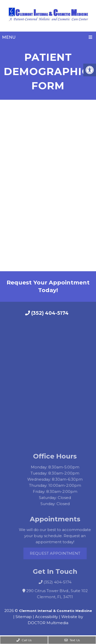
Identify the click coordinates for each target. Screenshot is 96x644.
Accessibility (46, 617)
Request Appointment (60, 553)
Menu (9, 37)
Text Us (72, 640)
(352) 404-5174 (47, 313)
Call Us (24, 640)
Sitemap (24, 617)
